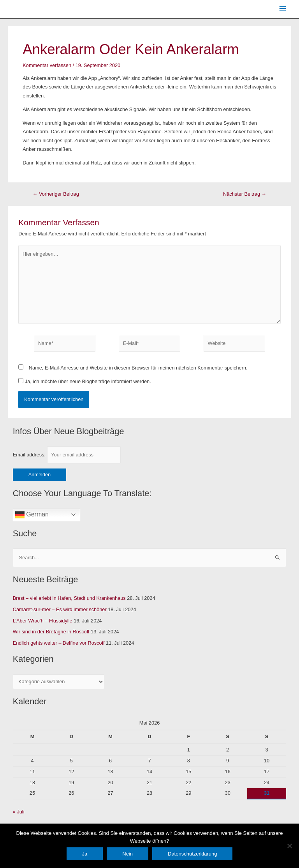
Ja (85, 854)
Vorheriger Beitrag (56, 194)
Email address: (67, 455)
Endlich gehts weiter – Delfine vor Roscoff (59, 643)
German (32, 515)
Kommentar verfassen (47, 65)
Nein (128, 854)
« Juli (19, 812)
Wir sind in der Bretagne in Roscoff (51, 632)
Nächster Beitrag (245, 194)
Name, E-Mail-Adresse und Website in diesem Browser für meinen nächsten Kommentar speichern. (138, 368)
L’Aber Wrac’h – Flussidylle (43, 621)
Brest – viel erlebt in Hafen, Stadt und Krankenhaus (69, 598)
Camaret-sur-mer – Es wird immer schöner (60, 609)
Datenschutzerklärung (192, 854)
